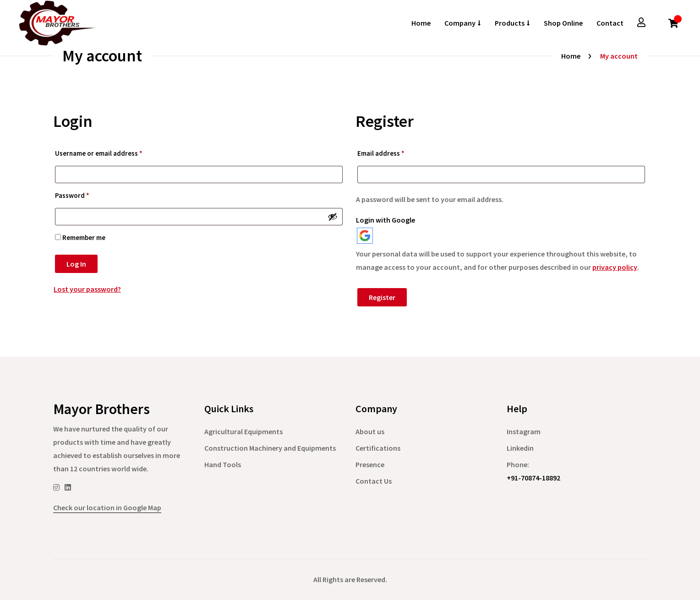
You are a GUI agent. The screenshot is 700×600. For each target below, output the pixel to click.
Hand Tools (223, 464)
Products (510, 23)
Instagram (524, 431)
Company (460, 23)
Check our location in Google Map (107, 507)
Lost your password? (87, 289)
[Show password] (333, 217)
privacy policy (615, 267)
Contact (610, 23)
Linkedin (520, 448)
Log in (76, 264)
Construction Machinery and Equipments (270, 448)
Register (382, 297)
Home (421, 23)
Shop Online (563, 23)
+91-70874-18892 (533, 478)
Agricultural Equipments (243, 431)
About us (370, 431)
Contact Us (374, 481)
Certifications (378, 448)
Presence (370, 464)
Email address (381, 153)
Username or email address (99, 153)
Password (72, 195)
